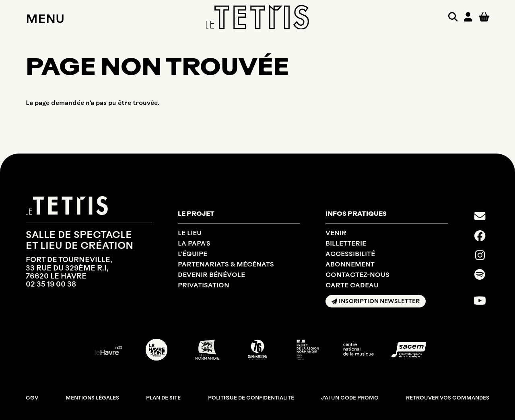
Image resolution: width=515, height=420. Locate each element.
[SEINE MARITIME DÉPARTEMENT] (257, 350)
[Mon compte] (468, 17)
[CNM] (358, 350)
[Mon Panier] (484, 17)
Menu (45, 19)
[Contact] (480, 216)
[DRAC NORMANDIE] (308, 350)
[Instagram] (480, 255)
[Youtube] (480, 301)
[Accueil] (257, 17)
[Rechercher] (453, 17)
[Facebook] (480, 236)
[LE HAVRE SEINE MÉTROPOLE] (157, 350)
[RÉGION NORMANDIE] (207, 350)
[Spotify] (480, 275)
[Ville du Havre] (106, 350)
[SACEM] (409, 350)
